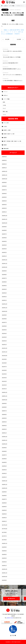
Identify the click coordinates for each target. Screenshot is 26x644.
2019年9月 (4, 448)
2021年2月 (4, 385)
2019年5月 (4, 462)
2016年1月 (4, 566)
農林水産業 (6, 149)
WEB (4, 102)
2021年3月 (4, 381)
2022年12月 (5, 304)
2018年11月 (5, 485)
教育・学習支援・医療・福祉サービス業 (12, 141)
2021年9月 (4, 359)
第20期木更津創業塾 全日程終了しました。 (12, 69)
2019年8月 (4, 451)
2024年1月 (4, 256)
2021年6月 (4, 370)
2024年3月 (4, 249)
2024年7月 (4, 234)
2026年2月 (4, 164)
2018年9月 (4, 492)
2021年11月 (5, 352)
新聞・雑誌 (5, 112)
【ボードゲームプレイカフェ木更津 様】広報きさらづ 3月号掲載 (13, 75)
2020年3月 (4, 426)
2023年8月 (4, 275)
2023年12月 (5, 260)
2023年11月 (5, 264)
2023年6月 (4, 282)
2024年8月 (4, 230)
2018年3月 (4, 514)
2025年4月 (4, 201)
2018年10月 (5, 488)
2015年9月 (4, 580)
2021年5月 (4, 374)
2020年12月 (5, 392)
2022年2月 (4, 341)
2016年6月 (4, 551)
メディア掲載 (5, 10)
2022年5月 (4, 330)
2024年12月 (5, 216)
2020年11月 (5, 396)
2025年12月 (5, 171)
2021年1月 (4, 389)
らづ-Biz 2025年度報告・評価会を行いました (13, 81)
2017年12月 (5, 525)
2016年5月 (4, 554)
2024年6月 (4, 238)
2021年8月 (4, 363)
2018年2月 (4, 518)
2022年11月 (5, 308)
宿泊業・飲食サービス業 (9, 134)
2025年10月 (5, 179)
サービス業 (6, 123)
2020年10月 (5, 400)
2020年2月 (4, 429)
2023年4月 (4, 289)
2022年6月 (4, 326)
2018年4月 (4, 510)
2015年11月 (5, 573)
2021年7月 (4, 367)
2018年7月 (4, 499)
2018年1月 (4, 521)
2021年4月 (4, 378)
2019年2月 (4, 473)
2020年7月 (4, 411)
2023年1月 (4, 300)
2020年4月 (4, 422)
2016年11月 (5, 543)
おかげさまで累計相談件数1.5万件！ (11, 63)
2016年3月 (4, 562)
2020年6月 (4, 415)
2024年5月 (4, 241)
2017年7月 (4, 536)
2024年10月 (5, 223)
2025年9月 (4, 182)
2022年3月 (4, 337)
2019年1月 (4, 477)
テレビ (4, 108)
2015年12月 (5, 569)
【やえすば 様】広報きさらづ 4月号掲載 (12, 57)
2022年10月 (5, 311)
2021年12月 (5, 348)
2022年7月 (4, 322)
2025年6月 (4, 194)
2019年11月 (5, 440)
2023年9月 (4, 271)
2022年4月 (4, 334)
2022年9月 (4, 315)
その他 (4, 105)
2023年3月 (4, 293)
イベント (6, 92)
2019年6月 (4, 459)
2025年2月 (4, 208)
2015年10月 (5, 577)
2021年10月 (5, 356)
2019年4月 (4, 466)
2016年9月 (4, 547)
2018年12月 (5, 481)
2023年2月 (4, 297)
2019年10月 (5, 444)
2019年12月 (5, 437)
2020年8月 (4, 407)
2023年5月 (4, 286)
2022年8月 (4, 319)
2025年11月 (5, 175)
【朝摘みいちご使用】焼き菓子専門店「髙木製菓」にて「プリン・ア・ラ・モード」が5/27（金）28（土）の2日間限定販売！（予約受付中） (13, 32)
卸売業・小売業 (7, 130)
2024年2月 (4, 252)
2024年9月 (4, 227)
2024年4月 (4, 245)
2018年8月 (4, 496)
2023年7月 (4, 278)
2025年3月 (4, 205)
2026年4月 (4, 157)
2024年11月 (5, 219)
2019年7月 (4, 455)
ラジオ (4, 115)
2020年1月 (4, 433)
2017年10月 (5, 529)
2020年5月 (4, 418)
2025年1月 (4, 212)
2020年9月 (4, 403)
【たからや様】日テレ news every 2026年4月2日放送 (13, 51)
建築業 (5, 138)
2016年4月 (4, 558)
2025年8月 (4, 186)
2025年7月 (4, 190)
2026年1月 (4, 168)
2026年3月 (4, 160)
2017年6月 (4, 540)
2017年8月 (4, 532)
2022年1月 (4, 345)
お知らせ (6, 95)
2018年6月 (4, 503)
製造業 (5, 145)
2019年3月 (4, 470)
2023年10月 (5, 267)
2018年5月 (4, 507)
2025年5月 (4, 197)
